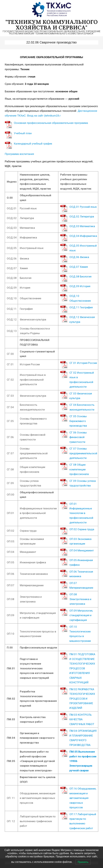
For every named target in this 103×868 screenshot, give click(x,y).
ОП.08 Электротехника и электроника (80, 599)
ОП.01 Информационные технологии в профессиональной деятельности (81, 513)
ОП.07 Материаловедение (81, 585)
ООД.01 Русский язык (83, 207)
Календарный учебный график (33, 144)
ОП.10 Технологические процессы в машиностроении (80, 634)
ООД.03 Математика (82, 226)
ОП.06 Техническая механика (81, 574)
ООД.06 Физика (79, 257)
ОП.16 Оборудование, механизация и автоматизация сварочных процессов (83, 798)
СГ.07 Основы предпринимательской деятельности (83, 453)
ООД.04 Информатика (83, 236)
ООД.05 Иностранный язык (83, 248)
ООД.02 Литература (82, 216)
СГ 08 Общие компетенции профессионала (79, 469)
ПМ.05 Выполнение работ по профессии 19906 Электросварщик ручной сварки (83, 761)
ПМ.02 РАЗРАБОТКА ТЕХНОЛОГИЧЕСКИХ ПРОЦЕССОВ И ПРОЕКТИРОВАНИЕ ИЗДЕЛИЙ (82, 699)
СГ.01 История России (83, 363)
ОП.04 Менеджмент (82, 550)
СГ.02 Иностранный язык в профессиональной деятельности (82, 380)
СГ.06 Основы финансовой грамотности (78, 437)
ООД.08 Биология (80, 276)
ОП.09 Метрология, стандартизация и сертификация (81, 615)
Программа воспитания (19, 154)
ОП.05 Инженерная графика (81, 562)
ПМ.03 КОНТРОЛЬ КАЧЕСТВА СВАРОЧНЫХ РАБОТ (82, 719)
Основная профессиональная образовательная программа (51, 123)
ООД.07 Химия (79, 267)
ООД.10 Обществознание (80, 298)
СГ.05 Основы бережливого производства (78, 421)
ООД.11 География (81, 307)
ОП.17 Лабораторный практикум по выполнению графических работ (83, 821)
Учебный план (23, 133)
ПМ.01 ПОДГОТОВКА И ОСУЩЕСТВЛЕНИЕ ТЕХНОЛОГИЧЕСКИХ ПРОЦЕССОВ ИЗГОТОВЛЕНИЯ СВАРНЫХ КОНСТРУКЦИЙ (82, 668)
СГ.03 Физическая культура (81, 396)
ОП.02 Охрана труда (82, 529)
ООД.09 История (80, 286)
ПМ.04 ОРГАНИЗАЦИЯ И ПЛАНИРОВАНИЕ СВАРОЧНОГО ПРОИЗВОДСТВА (83, 738)
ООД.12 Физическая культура (82, 319)
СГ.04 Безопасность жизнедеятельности (82, 407)
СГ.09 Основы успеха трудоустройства (83, 483)
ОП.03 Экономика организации (80, 541)
